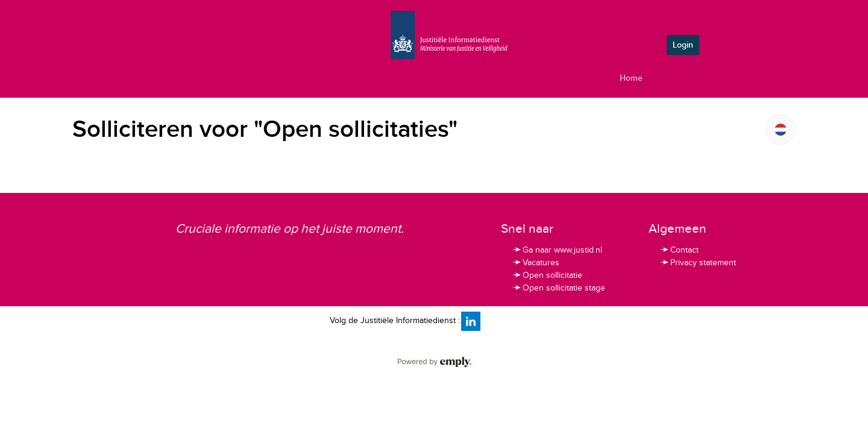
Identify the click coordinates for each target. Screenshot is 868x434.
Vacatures (535, 263)
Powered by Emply (434, 362)
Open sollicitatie (547, 275)
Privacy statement (697, 263)
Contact (679, 250)
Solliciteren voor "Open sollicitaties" (265, 130)
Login (683, 45)
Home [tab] (631, 78)
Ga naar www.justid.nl (557, 250)
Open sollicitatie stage (558, 288)
